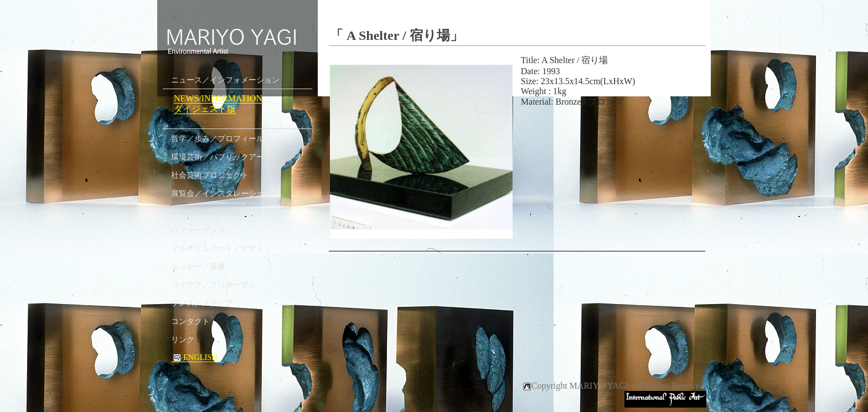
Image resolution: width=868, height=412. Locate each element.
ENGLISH (194, 357)
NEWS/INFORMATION (218, 98)
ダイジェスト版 (205, 109)
